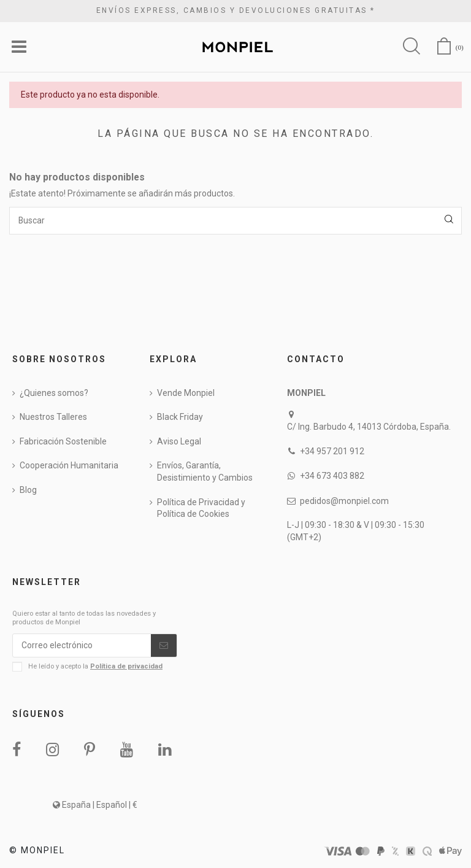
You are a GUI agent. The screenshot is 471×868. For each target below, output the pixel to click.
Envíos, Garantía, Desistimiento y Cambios (205, 472)
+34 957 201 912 (332, 452)
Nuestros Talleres (53, 417)
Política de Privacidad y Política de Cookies (201, 508)
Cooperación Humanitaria (69, 466)
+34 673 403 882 (332, 476)
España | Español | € (95, 805)
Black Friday (180, 417)
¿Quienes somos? (54, 393)
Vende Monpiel (186, 393)
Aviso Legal (179, 441)
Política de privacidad (126, 667)
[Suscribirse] (164, 646)
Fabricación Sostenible (63, 441)
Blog (28, 490)
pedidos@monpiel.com (344, 501)
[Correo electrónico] (82, 646)
